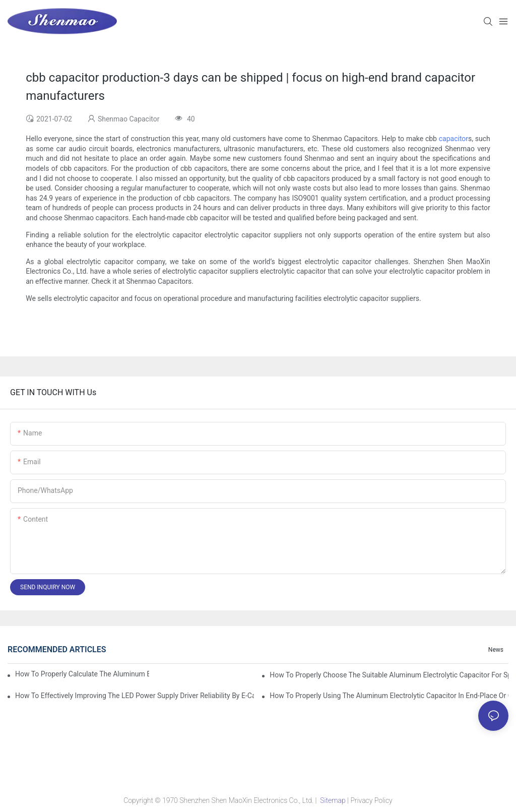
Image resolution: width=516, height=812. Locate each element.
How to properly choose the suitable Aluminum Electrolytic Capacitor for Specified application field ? (389, 675)
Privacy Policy (371, 800)
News (496, 650)
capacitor (454, 139)
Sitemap (333, 800)
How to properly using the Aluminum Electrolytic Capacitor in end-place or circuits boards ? (389, 696)
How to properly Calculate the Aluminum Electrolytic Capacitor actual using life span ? (82, 674)
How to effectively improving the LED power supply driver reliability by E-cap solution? (135, 696)
